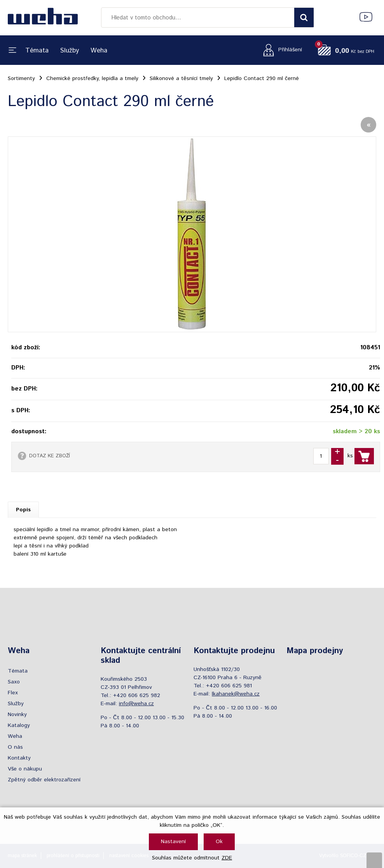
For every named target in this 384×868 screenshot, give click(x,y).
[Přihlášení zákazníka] (280, 50)
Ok (219, 842)
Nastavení (173, 842)
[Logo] (43, 17)
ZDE (227, 858)
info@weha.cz (136, 704)
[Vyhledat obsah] (304, 17)
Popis (23, 510)
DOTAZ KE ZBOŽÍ (50, 456)
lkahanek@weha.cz (236, 694)
